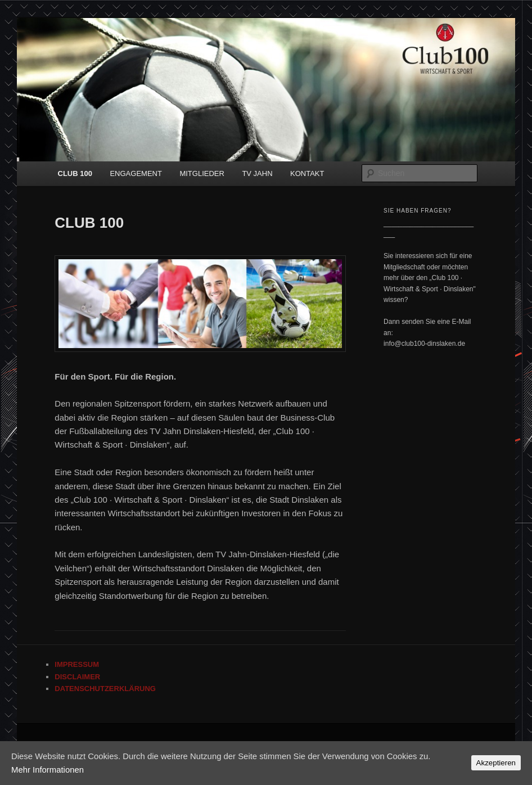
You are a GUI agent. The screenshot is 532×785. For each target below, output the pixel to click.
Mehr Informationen (48, 770)
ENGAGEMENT (136, 173)
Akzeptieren (496, 763)
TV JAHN (257, 173)
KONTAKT (307, 173)
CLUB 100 (75, 173)
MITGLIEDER (202, 173)
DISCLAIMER (77, 677)
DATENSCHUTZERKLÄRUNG (105, 689)
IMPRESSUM (77, 664)
